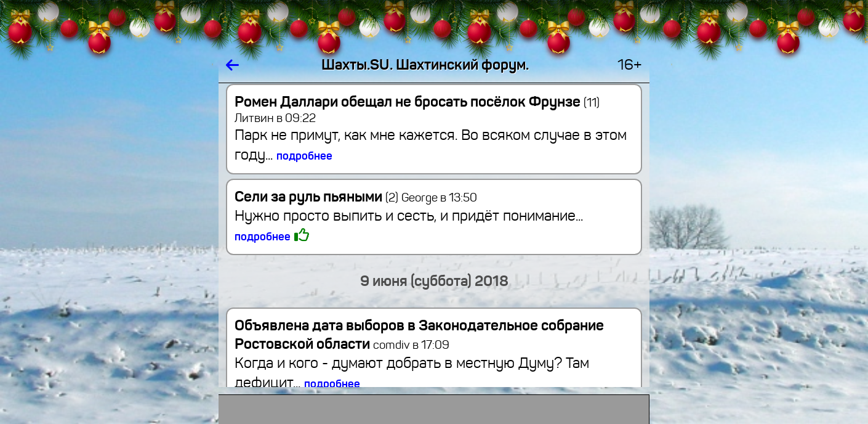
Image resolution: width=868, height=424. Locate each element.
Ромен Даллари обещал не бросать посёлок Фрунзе (417, 102)
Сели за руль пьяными (316, 197)
